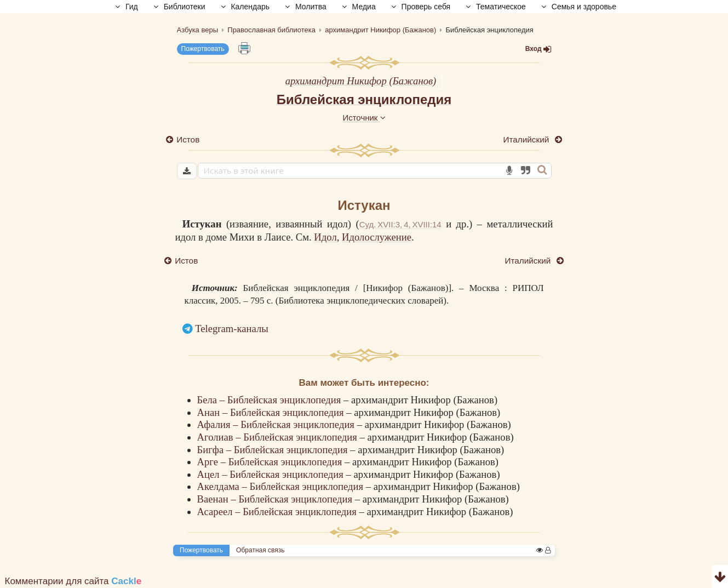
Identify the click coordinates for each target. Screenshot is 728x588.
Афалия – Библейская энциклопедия (277, 424)
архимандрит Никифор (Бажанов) (361, 81)
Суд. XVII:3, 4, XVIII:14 (400, 224)
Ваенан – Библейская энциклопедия (276, 499)
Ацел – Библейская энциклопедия (272, 474)
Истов (188, 139)
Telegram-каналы (232, 329)
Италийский (527, 139)
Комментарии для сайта (73, 581)
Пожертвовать (203, 49)
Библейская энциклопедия (364, 99)
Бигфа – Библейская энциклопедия (274, 450)
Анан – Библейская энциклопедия (272, 412)
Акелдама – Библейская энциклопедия (282, 486)
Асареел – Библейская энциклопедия (278, 512)
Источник (364, 118)
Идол (325, 237)
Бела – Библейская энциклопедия (271, 400)
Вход (538, 49)
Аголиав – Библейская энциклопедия (279, 437)
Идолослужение (377, 237)
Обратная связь (260, 550)
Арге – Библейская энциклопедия (271, 462)
